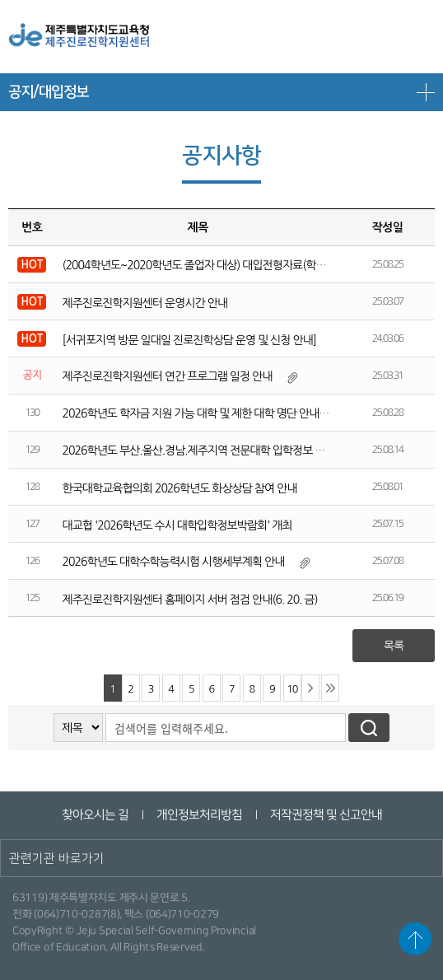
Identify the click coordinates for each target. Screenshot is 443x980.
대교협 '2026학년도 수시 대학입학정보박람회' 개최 (177, 525)
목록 (394, 646)
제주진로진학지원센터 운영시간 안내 (145, 303)
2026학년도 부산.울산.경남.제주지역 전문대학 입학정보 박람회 (204, 450)
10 (292, 689)
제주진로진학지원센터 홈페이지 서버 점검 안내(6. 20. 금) (190, 600)
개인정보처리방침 (198, 815)
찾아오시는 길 (94, 815)
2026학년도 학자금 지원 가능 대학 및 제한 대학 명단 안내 (191, 413)
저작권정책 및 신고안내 (325, 815)
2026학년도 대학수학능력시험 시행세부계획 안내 (174, 562)
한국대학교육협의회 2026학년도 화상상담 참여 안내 (180, 488)
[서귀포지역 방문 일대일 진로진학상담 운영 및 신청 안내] (189, 340)
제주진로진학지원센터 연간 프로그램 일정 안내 (168, 376)
